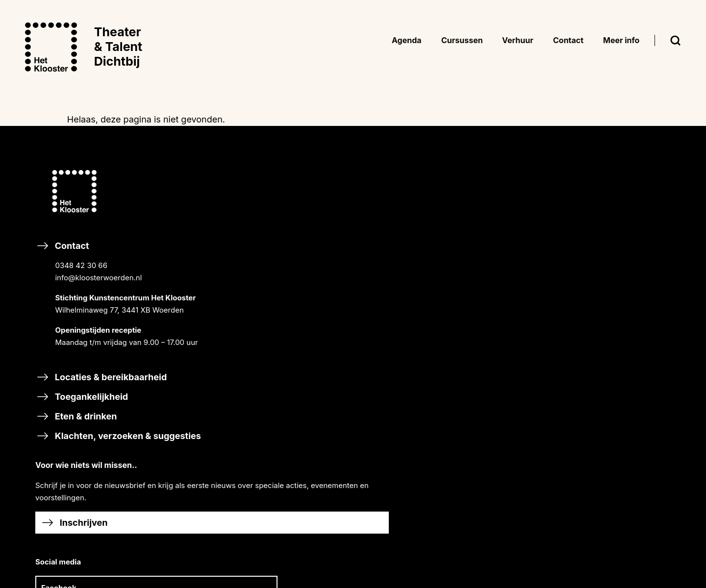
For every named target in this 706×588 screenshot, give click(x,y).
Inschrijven (291, 246)
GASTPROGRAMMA (523, 261)
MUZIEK (502, 308)
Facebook (275, 311)
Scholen (495, 412)
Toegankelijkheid (83, 421)
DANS (499, 335)
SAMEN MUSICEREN (524, 322)
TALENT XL (508, 385)
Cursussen (501, 288)
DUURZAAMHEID (626, 249)
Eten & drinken (77, 441)
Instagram (358, 311)
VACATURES (618, 262)
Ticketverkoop (621, 380)
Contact (118, 314)
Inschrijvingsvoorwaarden (641, 328)
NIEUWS (611, 209)
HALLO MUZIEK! (517, 457)
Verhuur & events (515, 484)
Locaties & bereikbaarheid (102, 402)
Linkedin (355, 338)
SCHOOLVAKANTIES (632, 275)
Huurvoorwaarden (628, 354)
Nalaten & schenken (305, 530)
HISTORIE (613, 222)
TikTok (269, 338)
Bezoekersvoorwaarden (637, 341)
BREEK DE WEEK (517, 197)
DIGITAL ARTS (513, 372)
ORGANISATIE (620, 235)
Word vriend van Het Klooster (325, 510)
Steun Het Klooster (302, 491)
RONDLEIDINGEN (518, 248)
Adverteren (502, 504)
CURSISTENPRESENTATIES (536, 234)
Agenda (494, 176)
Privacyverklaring (626, 367)
